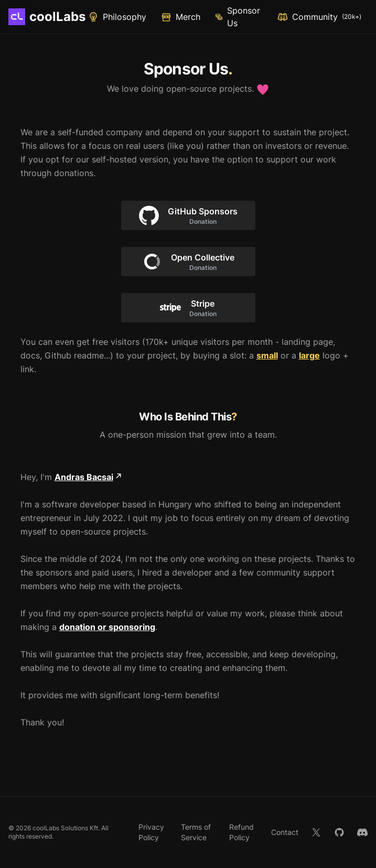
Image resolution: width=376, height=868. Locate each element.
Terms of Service (196, 832)
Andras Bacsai (88, 477)
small (267, 355)
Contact (285, 832)
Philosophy (117, 17)
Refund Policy (241, 832)
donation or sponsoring (107, 627)
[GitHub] (339, 832)
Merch (181, 17)
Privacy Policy (151, 832)
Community (319, 17)
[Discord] (362, 832)
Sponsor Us (238, 17)
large (309, 355)
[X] (316, 832)
